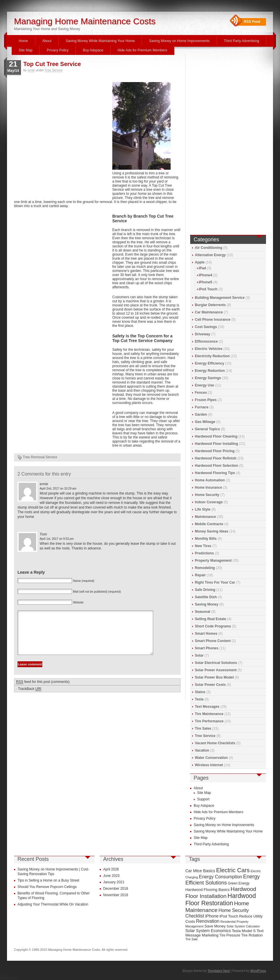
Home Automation (210, 480)
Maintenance (205, 517)
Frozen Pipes (206, 400)
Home (23, 41)
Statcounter (9, 978)
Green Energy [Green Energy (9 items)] (239, 883)
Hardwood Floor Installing (216, 444)
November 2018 (116, 895)
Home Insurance (208, 488)
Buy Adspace (93, 50)
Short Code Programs (213, 626)
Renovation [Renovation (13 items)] (208, 921)
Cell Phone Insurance (213, 320)
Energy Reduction (210, 371)
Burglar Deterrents (210, 305)
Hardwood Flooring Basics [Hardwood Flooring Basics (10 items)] (207, 890)
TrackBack (29, 698)
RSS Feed (252, 22)
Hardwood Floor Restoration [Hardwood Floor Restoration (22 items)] (220, 900)
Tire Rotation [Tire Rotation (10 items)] (252, 935)
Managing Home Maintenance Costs (85, 21)
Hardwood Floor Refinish (216, 458)
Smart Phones (207, 648)
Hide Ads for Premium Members (142, 50)
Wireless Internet (209, 765)
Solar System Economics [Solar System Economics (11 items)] (208, 931)
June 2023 (111, 876)
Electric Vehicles (209, 349)
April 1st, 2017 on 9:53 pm (57, 539)
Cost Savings (206, 327)
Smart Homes (206, 634)
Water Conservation (211, 758)
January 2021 (114, 882)
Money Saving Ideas (212, 531)
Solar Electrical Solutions (216, 663)
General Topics (207, 429)
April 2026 (111, 869)
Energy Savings (208, 378)
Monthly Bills (206, 539)
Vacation (202, 750)
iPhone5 (205, 282)
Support (203, 799)
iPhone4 (205, 275)
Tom (43, 534)
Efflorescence (206, 341)
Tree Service (54, 70)
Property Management (213, 561)
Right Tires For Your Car (215, 582)
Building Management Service (220, 298)
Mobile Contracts (209, 524)
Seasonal (203, 612)
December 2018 (116, 889)
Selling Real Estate (210, 619)
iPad (202, 268)
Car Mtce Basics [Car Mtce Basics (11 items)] (200, 871)
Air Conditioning (209, 248)
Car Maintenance (209, 312)
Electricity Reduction (212, 356)
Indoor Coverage (209, 502)
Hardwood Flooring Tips (215, 473)
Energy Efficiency (210, 363)
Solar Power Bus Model (214, 677)
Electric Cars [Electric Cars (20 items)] (233, 870)
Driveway (203, 334)
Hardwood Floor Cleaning (216, 436)
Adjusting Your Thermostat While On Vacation (53, 904)
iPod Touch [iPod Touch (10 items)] (229, 916)
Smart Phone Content (213, 641)
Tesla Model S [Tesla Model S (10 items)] (244, 931)
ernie (31, 70)
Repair (200, 575)
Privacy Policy (58, 50)
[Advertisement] (55, 138)
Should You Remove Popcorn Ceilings (47, 887)
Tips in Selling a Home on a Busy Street (48, 880)
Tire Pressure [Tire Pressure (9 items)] (230, 935)
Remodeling (205, 568)
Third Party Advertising (242, 41)
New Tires (203, 546)
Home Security (207, 495)
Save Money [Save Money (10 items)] (215, 926)
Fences (201, 393)
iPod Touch (208, 289)
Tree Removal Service (40, 457)
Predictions (204, 553)
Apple (200, 262)
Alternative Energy (210, 255)
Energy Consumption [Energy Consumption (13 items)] (220, 877)
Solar (199, 655)
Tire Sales (203, 729)
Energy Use (204, 385)
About (47, 41)
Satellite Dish (206, 597)
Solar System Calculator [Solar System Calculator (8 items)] (243, 926)
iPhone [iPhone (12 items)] (212, 916)
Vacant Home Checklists (215, 743)
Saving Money (207, 604)
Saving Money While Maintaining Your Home (100, 41)
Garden (201, 414)
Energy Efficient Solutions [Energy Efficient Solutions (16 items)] (222, 880)
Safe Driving (205, 590)
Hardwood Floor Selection (217, 466)
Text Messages (207, 707)
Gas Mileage (205, 422)
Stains (200, 692)
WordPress (258, 971)
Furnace (202, 407)
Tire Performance (209, 721)
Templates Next (219, 971)
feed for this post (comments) (43, 691)
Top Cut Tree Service (52, 64)
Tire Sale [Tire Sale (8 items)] (191, 939)
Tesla (199, 699)
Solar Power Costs (210, 685)
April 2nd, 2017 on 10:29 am (58, 489)
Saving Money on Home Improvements (179, 41)
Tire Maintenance (209, 714)
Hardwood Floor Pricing (215, 451)
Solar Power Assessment (216, 670)
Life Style (203, 509)
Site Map (26, 50)
